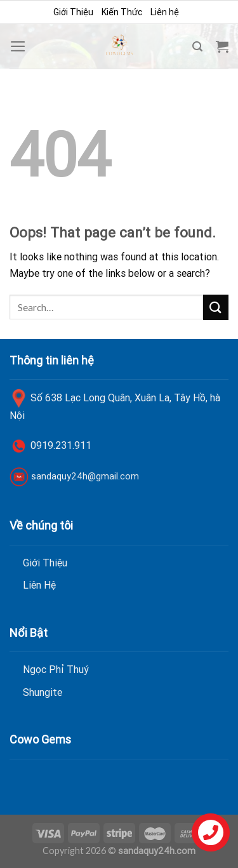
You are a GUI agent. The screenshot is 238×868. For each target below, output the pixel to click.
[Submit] (216, 307)
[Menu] (18, 46)
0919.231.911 (61, 445)
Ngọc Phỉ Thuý (56, 669)
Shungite (43, 692)
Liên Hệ (39, 585)
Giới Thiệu (73, 12)
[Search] (197, 47)
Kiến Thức (122, 12)
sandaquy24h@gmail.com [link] (85, 476)
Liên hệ (165, 12)
